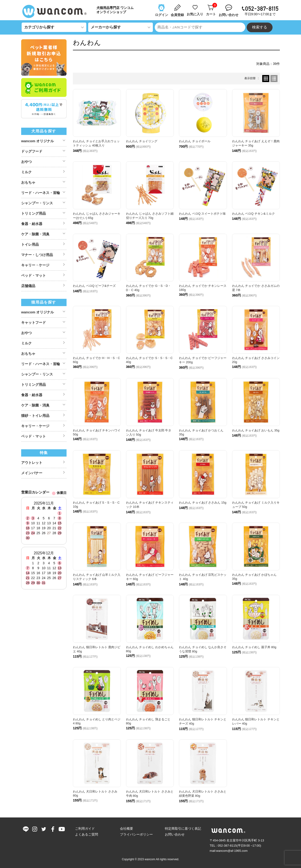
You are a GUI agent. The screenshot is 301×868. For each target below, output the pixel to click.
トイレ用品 (30, 244)
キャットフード (34, 322)
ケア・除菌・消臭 (35, 234)
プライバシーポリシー (136, 834)
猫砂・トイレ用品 (35, 416)
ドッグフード (32, 151)
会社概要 (127, 829)
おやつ (26, 162)
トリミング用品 (34, 213)
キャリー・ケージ (35, 265)
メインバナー (32, 473)
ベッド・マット (34, 275)
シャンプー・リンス (37, 203)
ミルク (26, 172)
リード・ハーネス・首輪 (41, 193)
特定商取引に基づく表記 (183, 829)
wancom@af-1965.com (232, 851)
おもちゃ (28, 182)
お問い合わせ (175, 834)
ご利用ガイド (85, 829)
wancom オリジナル (38, 141)
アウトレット (32, 463)
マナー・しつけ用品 (37, 255)
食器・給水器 (32, 224)
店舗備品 (28, 286)
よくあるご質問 (87, 834)
